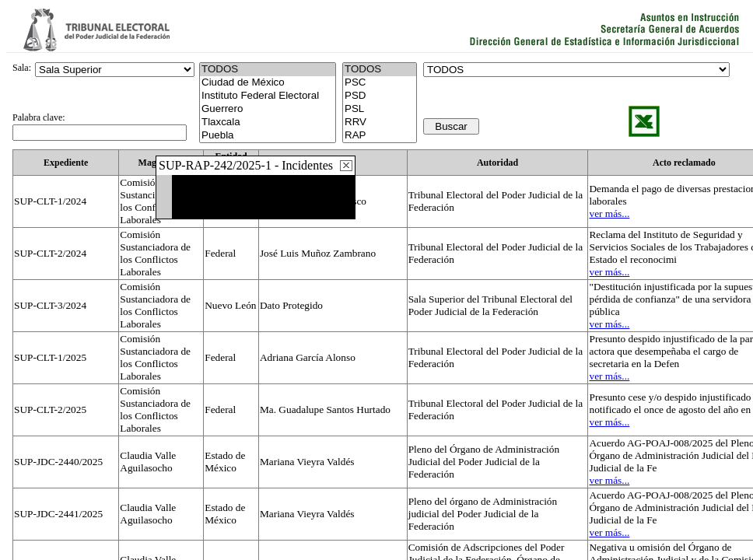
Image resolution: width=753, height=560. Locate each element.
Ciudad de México (268, 83)
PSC (380, 83)
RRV (380, 122)
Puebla (268, 136)
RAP (380, 136)
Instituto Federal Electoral (268, 96)
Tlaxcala (268, 122)
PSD (380, 96)
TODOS (380, 70)
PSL (380, 109)
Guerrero (268, 109)
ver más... (609, 213)
